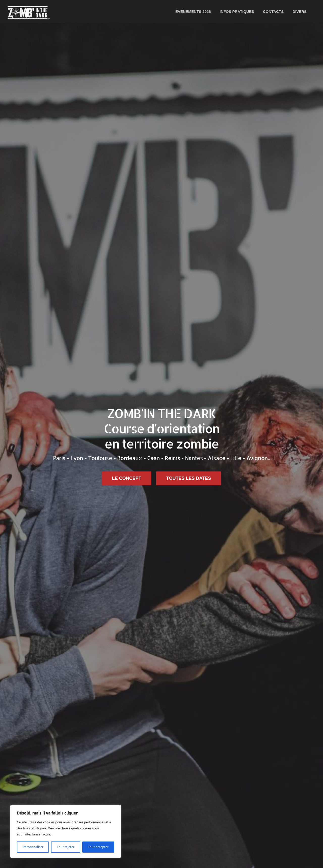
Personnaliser (33, 847)
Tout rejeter (66, 847)
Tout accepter (98, 847)
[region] (66, 831)
